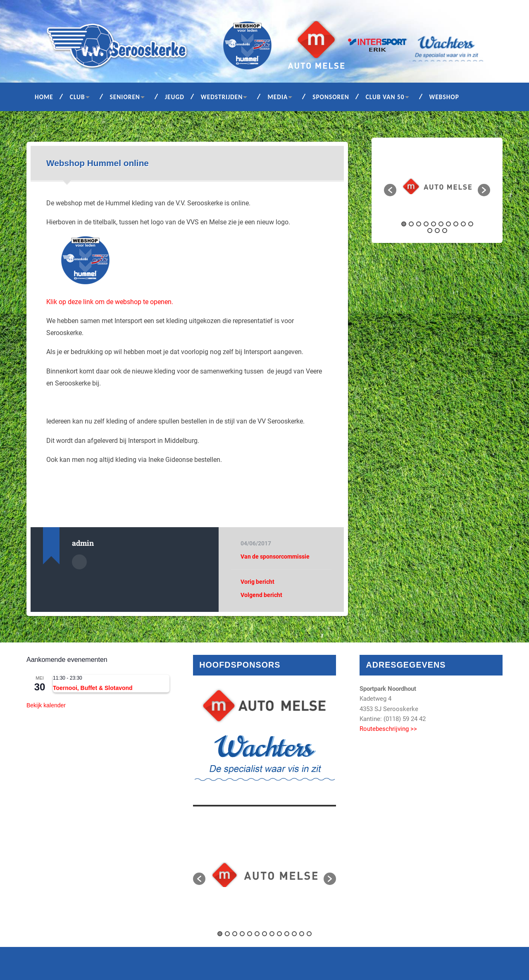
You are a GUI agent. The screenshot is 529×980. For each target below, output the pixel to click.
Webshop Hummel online (98, 163)
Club (77, 97)
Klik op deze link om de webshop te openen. (110, 302)
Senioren (125, 97)
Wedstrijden (222, 97)
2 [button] (411, 224)
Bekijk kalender (46, 705)
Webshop (444, 97)
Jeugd (175, 97)
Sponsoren (331, 97)
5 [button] (434, 224)
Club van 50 (385, 97)
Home (44, 97)
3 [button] (419, 224)
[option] (437, 186)
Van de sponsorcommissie (275, 557)
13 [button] (445, 231)
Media (278, 97)
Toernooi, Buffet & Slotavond (93, 688)
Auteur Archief (79, 562)
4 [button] (426, 224)
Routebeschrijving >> (388, 729)
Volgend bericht (261, 595)
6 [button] (441, 224)
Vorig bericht (257, 582)
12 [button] (437, 231)
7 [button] (448, 224)
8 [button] (456, 224)
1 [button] (404, 224)
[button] (390, 190)
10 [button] (471, 224)
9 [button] (463, 224)
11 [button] (430, 231)
